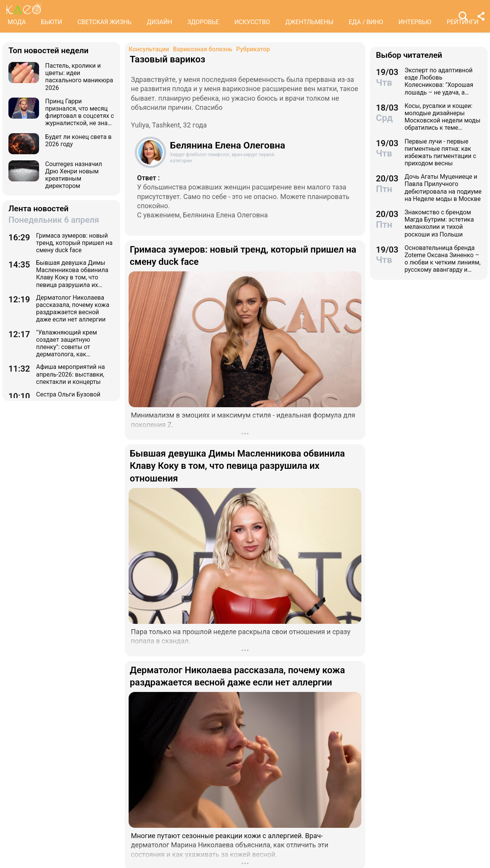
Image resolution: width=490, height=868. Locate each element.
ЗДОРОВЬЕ (203, 22)
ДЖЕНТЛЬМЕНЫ (309, 22)
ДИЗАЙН (159, 22)
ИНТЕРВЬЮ (415, 22)
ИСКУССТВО (252, 22)
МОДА (17, 22)
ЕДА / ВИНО (366, 22)
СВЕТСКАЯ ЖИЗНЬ (104, 22)
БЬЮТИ (51, 22)
